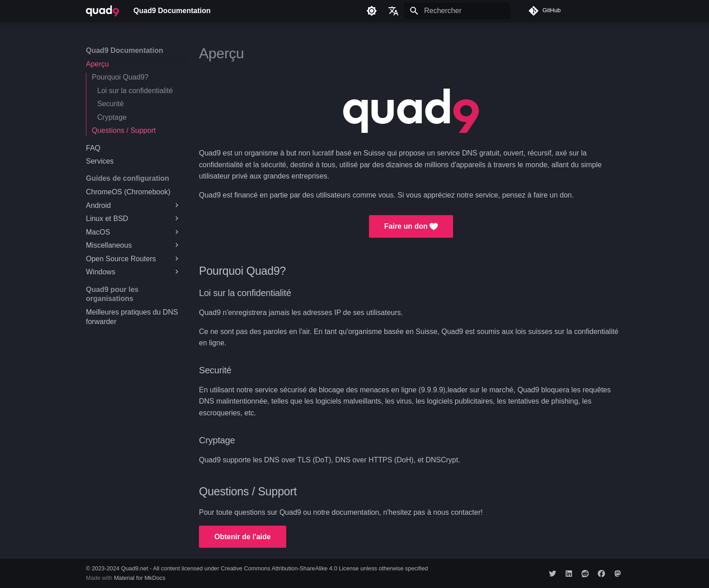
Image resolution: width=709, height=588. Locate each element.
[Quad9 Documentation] (102, 11)
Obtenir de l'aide (243, 537)
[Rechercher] (457, 11)
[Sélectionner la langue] (393, 11)
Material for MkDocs (140, 578)
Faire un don (411, 226)
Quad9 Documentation (125, 50)
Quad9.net (135, 568)
